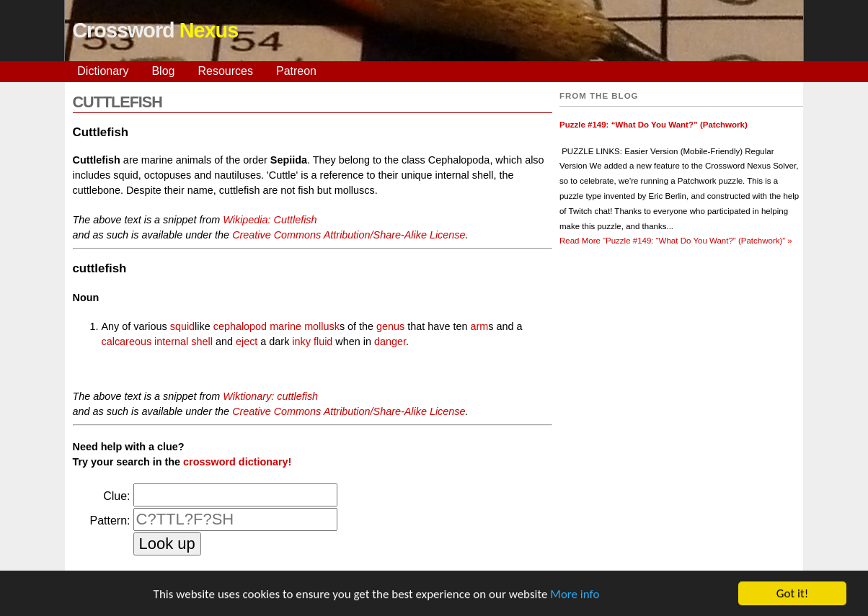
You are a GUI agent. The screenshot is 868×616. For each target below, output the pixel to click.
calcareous (127, 342)
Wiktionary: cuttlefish (270, 396)
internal (171, 342)
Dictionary (103, 71)
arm (480, 326)
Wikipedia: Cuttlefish (270, 220)
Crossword (155, 30)
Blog (163, 71)
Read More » (676, 241)
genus (390, 326)
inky (301, 342)
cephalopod (240, 326)
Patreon (296, 71)
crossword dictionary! (237, 462)
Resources (225, 71)
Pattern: (110, 521)
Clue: (116, 496)
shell (202, 342)
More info (575, 595)
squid (182, 326)
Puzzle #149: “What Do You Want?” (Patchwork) (654, 125)
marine (285, 326)
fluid (323, 342)
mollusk (322, 326)
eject (247, 342)
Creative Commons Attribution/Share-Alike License (349, 235)
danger (390, 342)
